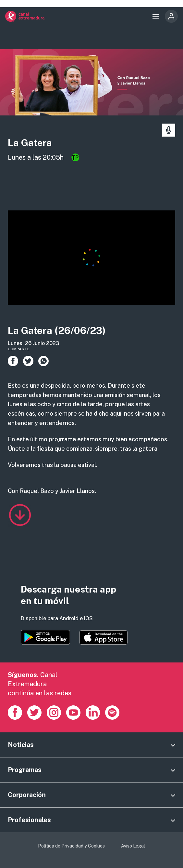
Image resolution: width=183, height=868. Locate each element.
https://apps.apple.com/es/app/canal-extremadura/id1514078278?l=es (104, 637)
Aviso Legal (133, 846)
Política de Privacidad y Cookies (71, 846)
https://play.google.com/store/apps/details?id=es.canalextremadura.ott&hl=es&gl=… (45, 637)
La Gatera (30, 143)
